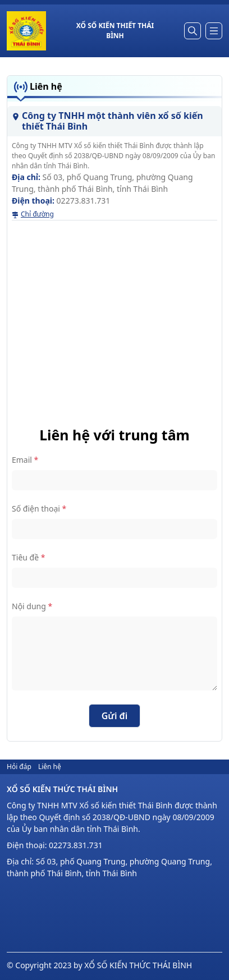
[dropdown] (214, 31)
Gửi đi (115, 716)
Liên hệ (50, 767)
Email (25, 460)
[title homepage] (115, 31)
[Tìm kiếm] (193, 31)
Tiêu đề (28, 557)
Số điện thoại (39, 509)
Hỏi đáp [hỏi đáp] (19, 767)
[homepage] (26, 31)
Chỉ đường (33, 214)
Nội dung (32, 606)
